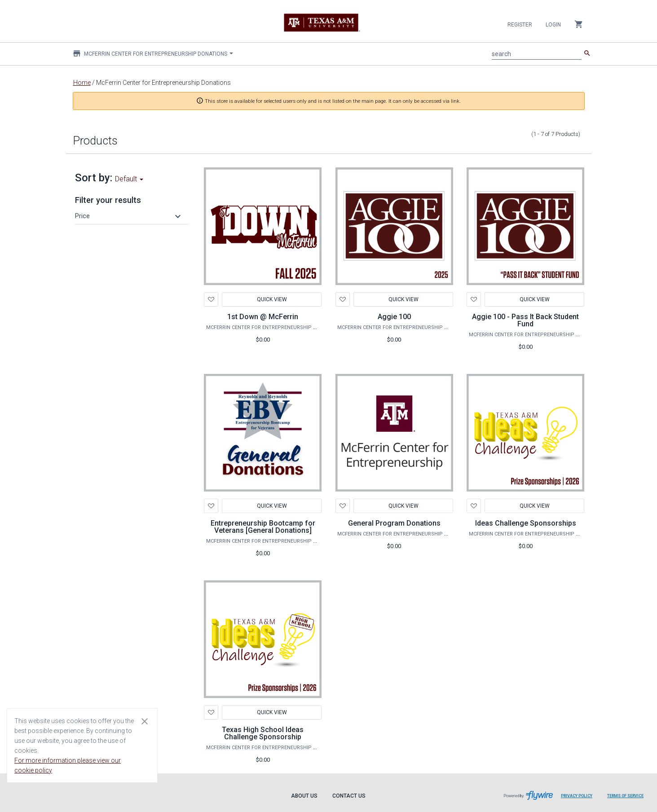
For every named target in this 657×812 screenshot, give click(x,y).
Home (82, 83)
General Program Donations (394, 523)
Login (553, 25)
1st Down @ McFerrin (263, 317)
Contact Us (349, 796)
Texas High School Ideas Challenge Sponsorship (263, 733)
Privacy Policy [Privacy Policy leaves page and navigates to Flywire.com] (577, 796)
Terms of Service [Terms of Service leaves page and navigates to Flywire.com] (625, 796)
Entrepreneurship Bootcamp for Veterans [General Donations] (263, 527)
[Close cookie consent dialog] (145, 721)
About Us (304, 796)
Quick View (272, 299)
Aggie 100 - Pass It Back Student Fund (525, 320)
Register (520, 25)
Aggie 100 (394, 317)
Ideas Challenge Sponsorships (526, 523)
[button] (129, 216)
